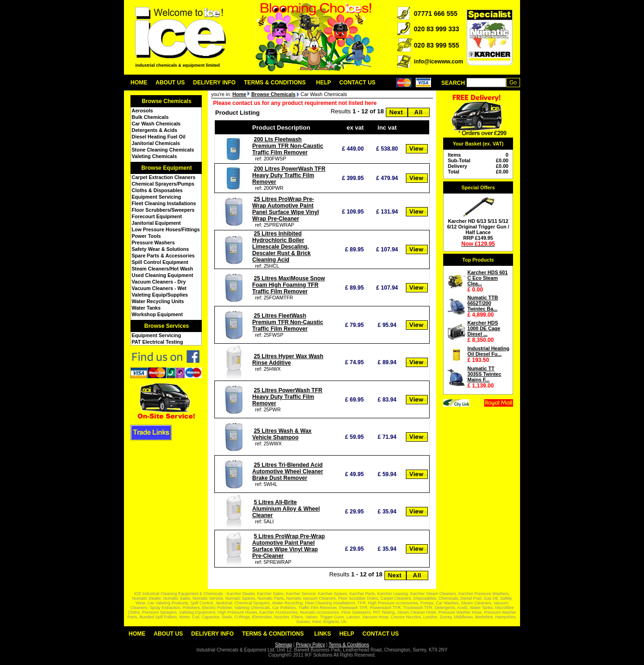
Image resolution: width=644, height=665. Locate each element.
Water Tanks (146, 308)
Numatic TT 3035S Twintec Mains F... (484, 374)
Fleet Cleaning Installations (164, 203)
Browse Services (166, 326)
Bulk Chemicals (150, 117)
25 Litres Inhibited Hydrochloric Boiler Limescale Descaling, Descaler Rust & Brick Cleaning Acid (281, 247)
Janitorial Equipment (156, 223)
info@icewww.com (438, 62)
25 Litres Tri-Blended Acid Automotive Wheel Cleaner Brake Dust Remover (288, 471)
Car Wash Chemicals (156, 124)
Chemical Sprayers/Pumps (163, 184)
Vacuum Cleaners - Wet (159, 288)
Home (139, 83)
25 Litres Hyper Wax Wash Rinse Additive (288, 360)
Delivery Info (214, 83)
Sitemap (284, 645)
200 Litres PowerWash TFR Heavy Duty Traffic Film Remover (289, 175)
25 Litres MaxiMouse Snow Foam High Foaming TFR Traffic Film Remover (288, 285)
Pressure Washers (154, 242)
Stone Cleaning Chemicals (163, 150)
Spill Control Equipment (160, 262)
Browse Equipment (167, 168)
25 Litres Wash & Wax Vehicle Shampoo (282, 434)
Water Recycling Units (158, 301)
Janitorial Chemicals (156, 143)
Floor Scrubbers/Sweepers (163, 210)
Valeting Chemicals (154, 156)
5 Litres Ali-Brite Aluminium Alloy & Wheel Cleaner (286, 509)
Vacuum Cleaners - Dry (159, 282)
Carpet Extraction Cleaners (164, 177)
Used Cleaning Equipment (163, 275)
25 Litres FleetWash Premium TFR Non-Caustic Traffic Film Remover (288, 322)
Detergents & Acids (155, 130)
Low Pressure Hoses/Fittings (166, 229)
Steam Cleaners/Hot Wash (163, 269)
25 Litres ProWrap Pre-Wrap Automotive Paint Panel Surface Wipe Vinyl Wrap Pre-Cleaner (285, 209)
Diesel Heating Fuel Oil (159, 137)
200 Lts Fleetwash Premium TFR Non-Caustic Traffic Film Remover (288, 146)
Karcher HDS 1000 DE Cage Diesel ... (484, 328)
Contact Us (357, 83)
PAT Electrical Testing (158, 342)
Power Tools (147, 236)
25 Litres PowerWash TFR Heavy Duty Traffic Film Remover (287, 397)
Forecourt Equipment (157, 216)
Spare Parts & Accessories (163, 256)
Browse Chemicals (167, 101)
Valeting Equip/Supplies (160, 295)
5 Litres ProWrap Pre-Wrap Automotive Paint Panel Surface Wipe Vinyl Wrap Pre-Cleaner (288, 546)
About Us (170, 83)
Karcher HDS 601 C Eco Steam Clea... (487, 278)
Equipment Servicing (157, 197)
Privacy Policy (310, 645)
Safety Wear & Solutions (161, 249)
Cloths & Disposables (158, 190)
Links (322, 634)
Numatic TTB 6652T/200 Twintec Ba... (483, 303)
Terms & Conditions (275, 83)
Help (323, 83)
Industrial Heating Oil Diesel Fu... (488, 351)
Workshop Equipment (158, 314)
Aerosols (143, 111)
